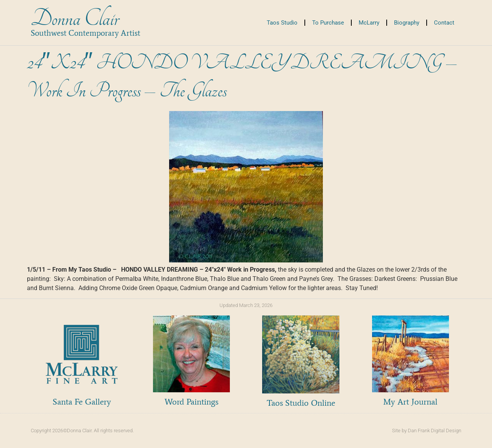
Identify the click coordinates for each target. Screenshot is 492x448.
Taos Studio (282, 23)
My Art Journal (410, 402)
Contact (444, 23)
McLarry (369, 23)
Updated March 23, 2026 (246, 305)
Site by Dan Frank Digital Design (427, 431)
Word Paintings (191, 402)
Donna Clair (75, 19)
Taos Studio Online (301, 403)
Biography (407, 23)
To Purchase (328, 23)
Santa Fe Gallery (82, 402)
